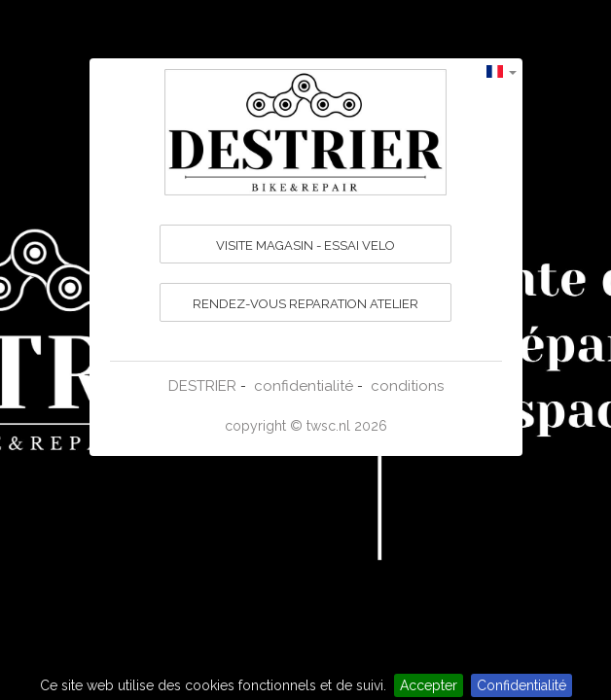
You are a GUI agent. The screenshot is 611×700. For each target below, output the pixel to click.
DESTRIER (202, 386)
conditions (407, 386)
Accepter (429, 685)
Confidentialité (521, 685)
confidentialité (304, 386)
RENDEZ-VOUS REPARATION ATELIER (305, 304)
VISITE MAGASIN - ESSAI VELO (305, 245)
